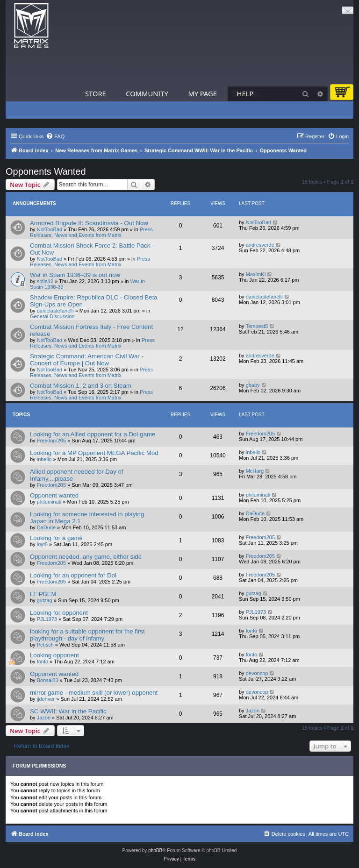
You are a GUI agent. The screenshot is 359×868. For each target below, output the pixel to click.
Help (245, 93)
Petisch (45, 645)
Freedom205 (51, 441)
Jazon (44, 718)
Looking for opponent (59, 613)
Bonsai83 (48, 680)
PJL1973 (47, 619)
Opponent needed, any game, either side (86, 557)
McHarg (255, 471)
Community (147, 93)
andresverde (260, 245)
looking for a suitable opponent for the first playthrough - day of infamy (87, 635)
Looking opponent (54, 655)
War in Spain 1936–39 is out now (75, 275)
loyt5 (42, 544)
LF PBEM (43, 594)
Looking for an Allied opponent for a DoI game (93, 434)
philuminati (49, 502)
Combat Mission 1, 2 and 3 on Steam (81, 386)
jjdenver (46, 699)
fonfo (251, 631)
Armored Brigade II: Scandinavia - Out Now (89, 223)
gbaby (253, 385)
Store (96, 93)
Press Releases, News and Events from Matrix (91, 232)
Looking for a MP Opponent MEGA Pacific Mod (94, 453)
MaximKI (256, 274)
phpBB (155, 850)
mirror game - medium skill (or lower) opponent (94, 693)
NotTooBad (50, 229)
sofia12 (45, 281)
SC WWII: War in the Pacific (68, 711)
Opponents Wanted (46, 171)
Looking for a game (56, 538)
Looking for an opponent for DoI (73, 575)
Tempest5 (257, 326)
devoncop (257, 673)
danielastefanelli (55, 311)
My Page (202, 93)
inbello (44, 459)
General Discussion (52, 316)
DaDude (46, 527)
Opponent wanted (54, 495)
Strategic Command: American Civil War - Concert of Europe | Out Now (87, 360)
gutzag (45, 600)
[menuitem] (55, 136)
